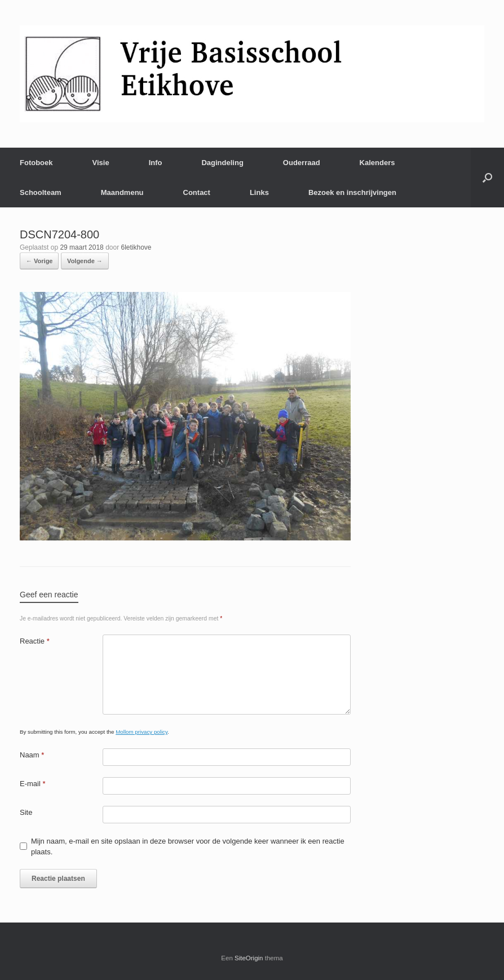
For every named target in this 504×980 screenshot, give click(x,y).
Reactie (35, 641)
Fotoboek (36, 163)
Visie (101, 163)
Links (259, 192)
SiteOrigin (249, 958)
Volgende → (85, 261)
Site (26, 812)
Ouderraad (302, 163)
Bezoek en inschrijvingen (352, 192)
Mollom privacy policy (142, 732)
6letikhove (136, 247)
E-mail (33, 784)
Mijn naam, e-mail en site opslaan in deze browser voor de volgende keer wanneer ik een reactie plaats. (188, 847)
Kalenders (377, 163)
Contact (197, 192)
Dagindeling (222, 163)
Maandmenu (122, 192)
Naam (32, 755)
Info (156, 163)
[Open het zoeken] (487, 178)
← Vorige (39, 261)
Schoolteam (41, 192)
